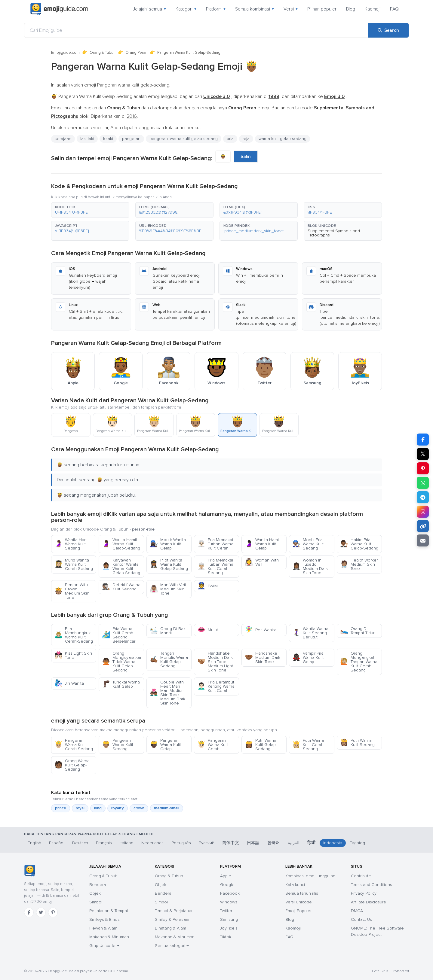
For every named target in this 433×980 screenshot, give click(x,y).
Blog (351, 9)
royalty (118, 808)
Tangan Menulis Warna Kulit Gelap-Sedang (169, 660)
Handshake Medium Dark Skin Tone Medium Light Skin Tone (215, 662)
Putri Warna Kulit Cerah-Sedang (309, 745)
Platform (216, 9)
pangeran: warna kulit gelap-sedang (184, 139)
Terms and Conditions (372, 885)
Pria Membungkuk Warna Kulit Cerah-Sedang (74, 635)
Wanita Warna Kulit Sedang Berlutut (310, 633)
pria (230, 139)
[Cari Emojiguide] (196, 30)
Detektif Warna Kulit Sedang (121, 587)
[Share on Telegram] (423, 497)
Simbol (96, 902)
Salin (246, 157)
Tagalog (358, 843)
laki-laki (87, 139)
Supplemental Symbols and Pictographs (334, 233)
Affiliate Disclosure (369, 902)
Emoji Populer (298, 911)
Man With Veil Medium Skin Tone (168, 589)
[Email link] (423, 540)
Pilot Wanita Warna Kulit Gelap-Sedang (169, 564)
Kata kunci (295, 885)
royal (80, 808)
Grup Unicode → (104, 946)
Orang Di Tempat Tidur (357, 631)
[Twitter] (41, 912)
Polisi (207, 586)
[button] (90, 210)
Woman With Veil (262, 562)
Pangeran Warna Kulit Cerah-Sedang (74, 745)
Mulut (208, 630)
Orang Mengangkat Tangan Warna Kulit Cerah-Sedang (359, 662)
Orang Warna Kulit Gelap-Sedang (72, 765)
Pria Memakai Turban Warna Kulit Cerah (215, 544)
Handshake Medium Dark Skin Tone (263, 657)
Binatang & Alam (170, 928)
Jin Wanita (69, 683)
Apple (226, 876)
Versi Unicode (299, 902)
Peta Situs (380, 971)
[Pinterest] (53, 912)
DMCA (357, 911)
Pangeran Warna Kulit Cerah (213, 745)
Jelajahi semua (149, 9)
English (34, 843)
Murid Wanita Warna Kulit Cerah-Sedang (74, 564)
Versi (291, 9)
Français (104, 843)
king (98, 808)
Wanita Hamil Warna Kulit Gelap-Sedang (121, 544)
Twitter (226, 911)
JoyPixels (229, 928)
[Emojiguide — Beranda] (30, 871)
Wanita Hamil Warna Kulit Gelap (262, 544)
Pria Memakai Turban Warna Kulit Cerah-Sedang (215, 566)
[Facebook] (29, 912)
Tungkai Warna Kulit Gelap (121, 684)
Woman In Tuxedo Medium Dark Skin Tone (310, 566)
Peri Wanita (261, 630)
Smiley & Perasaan (173, 919)
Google (227, 885)
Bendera (98, 885)
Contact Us (361, 919)
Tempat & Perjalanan (174, 911)
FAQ (394, 9)
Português (181, 843)
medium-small (167, 808)
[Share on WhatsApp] (423, 483)
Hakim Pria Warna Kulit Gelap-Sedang (359, 544)
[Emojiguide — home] (59, 9)
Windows (229, 902)
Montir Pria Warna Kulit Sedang (308, 544)
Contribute (361, 876)
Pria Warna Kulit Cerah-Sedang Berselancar (119, 635)
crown (139, 808)
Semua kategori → (172, 946)
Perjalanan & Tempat (109, 911)
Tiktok (226, 937)
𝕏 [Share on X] (423, 454)
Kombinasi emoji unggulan (310, 876)
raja (246, 139)
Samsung (229, 919)
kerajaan (63, 139)
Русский (207, 843)
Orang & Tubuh (103, 53)
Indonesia (333, 843)
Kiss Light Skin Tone (73, 655)
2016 (132, 116)
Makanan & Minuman (109, 937)
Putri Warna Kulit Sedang (357, 743)
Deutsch (80, 843)
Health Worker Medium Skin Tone (359, 564)
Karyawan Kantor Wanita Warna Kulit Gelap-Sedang (121, 566)
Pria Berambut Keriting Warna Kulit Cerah (216, 686)
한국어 (274, 843)
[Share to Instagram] (423, 512)
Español (57, 843)
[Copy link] (423, 526)
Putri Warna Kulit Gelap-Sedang (261, 745)
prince (61, 808)
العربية (294, 843)
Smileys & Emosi (105, 919)
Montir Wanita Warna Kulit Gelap (168, 544)
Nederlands (152, 843)
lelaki (108, 139)
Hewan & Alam (103, 928)
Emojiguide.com (65, 53)
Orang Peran (136, 53)
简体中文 (231, 843)
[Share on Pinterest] (423, 468)
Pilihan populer (322, 9)
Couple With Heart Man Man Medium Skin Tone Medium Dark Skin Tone (167, 693)
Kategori (186, 9)
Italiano (127, 843)
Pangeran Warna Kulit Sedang (118, 745)
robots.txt (401, 971)
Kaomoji (373, 9)
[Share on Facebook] (423, 440)
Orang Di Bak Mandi (168, 631)
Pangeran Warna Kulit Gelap (165, 745)
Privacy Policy (364, 893)
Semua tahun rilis (302, 893)
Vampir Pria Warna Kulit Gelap (308, 657)
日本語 (253, 843)
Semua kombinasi (255, 9)
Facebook (230, 893)
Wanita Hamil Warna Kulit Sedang (72, 544)
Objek (95, 893)
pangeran (131, 139)
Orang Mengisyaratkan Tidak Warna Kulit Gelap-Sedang (122, 662)
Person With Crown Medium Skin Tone (72, 591)
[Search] (388, 30)
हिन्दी (311, 843)
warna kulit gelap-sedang (283, 139)
